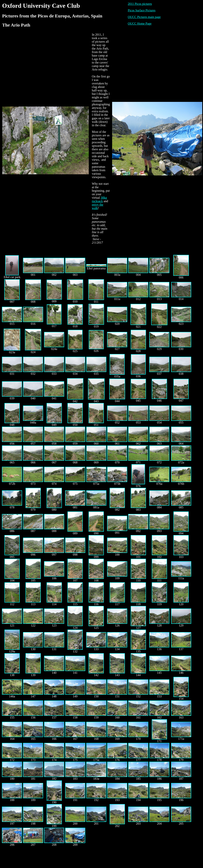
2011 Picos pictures (140, 4)
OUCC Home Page (140, 24)
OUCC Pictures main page (144, 17)
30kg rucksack (99, 199)
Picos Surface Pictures (142, 10)
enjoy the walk (98, 206)
